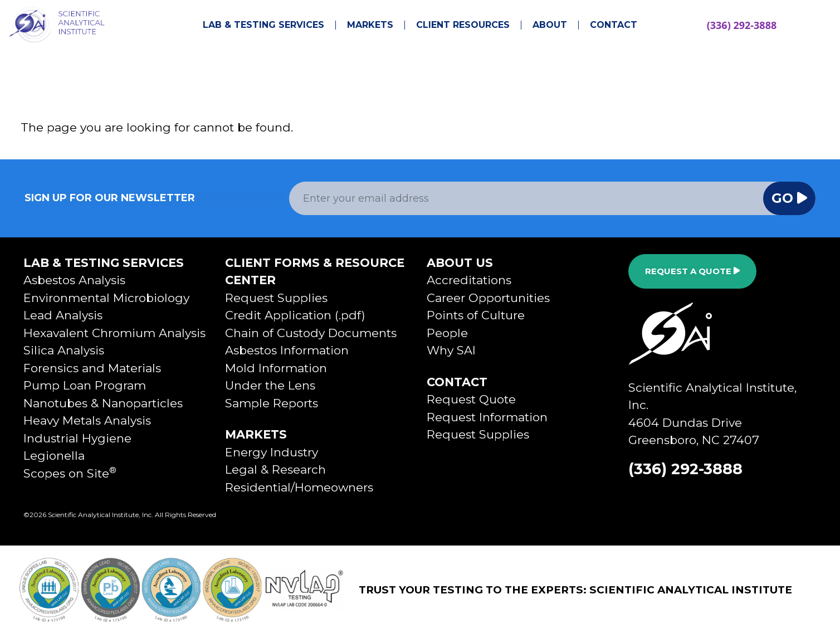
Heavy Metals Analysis (87, 420)
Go (789, 198)
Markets (370, 25)
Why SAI (451, 350)
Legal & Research (275, 469)
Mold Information (276, 368)
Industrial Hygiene (77, 438)
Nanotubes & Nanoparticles (103, 403)
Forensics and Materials (92, 368)
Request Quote (471, 399)
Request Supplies (276, 298)
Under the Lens (270, 385)
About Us (460, 263)
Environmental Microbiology (106, 298)
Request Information (487, 417)
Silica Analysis (64, 350)
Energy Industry (272, 452)
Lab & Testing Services (263, 25)
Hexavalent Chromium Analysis (114, 333)
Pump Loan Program (85, 385)
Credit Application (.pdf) (295, 315)
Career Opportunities (488, 298)
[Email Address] (526, 198)
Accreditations (469, 280)
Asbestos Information (287, 350)
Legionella (54, 456)
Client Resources (463, 25)
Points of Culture (476, 315)
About (550, 25)
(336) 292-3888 (742, 25)
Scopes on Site (70, 473)
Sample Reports (272, 403)
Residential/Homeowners (299, 487)
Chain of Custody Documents (311, 333)
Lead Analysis (63, 315)
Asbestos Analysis (74, 280)
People (447, 333)
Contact (614, 25)
